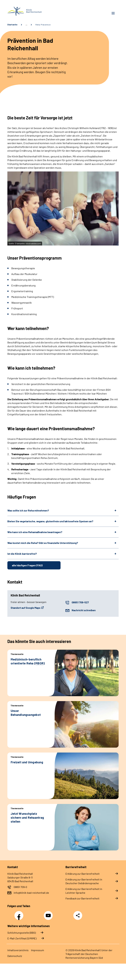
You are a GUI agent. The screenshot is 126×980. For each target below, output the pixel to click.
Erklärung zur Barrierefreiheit (83, 874)
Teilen (78, 915)
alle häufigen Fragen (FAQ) (27, 565)
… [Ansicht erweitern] (26, 25)
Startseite (12, 25)
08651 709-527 (80, 602)
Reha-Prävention (43, 25)
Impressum (37, 950)
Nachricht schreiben (84, 610)
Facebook (20, 914)
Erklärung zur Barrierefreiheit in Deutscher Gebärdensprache (84, 881)
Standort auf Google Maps (26, 608)
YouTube (49, 914)
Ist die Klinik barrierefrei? (22, 554)
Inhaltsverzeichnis (18, 950)
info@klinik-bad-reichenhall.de (31, 893)
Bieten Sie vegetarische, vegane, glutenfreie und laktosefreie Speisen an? (50, 521)
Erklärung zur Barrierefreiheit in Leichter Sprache (84, 891)
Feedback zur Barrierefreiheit (82, 898)
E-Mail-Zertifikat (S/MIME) (22, 938)
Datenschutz (15, 956)
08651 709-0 (20, 887)
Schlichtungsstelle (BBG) (22, 933)
